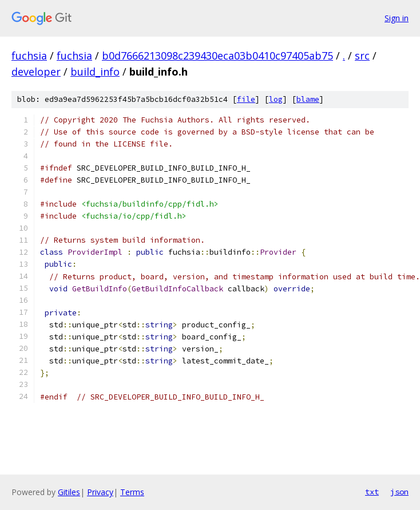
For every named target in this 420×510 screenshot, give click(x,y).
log (276, 99)
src (362, 56)
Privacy (100, 492)
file (246, 99)
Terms (132, 492)
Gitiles (69, 492)
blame (308, 99)
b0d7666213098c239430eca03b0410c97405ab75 (217, 56)
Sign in (397, 18)
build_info (95, 72)
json (399, 492)
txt (372, 492)
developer (36, 72)
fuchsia (29, 56)
